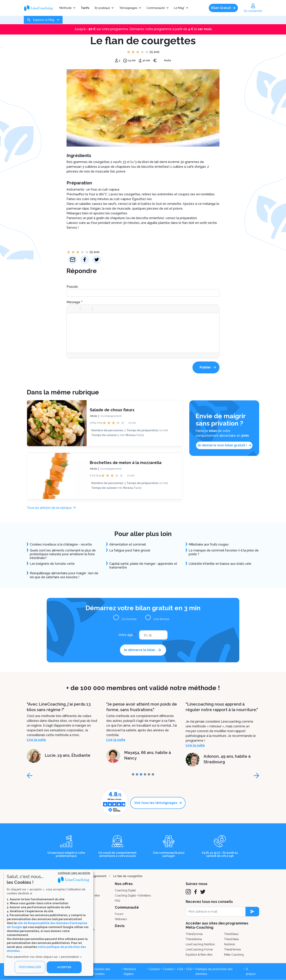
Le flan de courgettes (128, 876)
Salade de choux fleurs (112, 410)
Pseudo (72, 287)
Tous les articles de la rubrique (49, 508)
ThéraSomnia (194, 934)
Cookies (168, 969)
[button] (71, 309)
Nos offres (124, 884)
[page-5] (153, 774)
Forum (119, 914)
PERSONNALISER (30, 967)
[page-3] (145, 774)
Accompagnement (111, 416)
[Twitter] (203, 892)
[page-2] (141, 774)
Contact (154, 969)
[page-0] (133, 774)
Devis (120, 926)
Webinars (121, 919)
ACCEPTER (64, 967)
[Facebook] (196, 892)
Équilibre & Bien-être (199, 955)
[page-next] (256, 776)
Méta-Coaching (234, 955)
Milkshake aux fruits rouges (209, 544)
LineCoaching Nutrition (200, 944)
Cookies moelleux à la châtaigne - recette (61, 544)
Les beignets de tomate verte (52, 564)
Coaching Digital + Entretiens (133, 896)
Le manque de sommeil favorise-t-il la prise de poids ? (224, 552)
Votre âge (126, 635)
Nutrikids (230, 944)
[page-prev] (30, 776)
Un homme (131, 619)
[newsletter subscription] (252, 912)
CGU (189, 969)
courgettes (132, 194)
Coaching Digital (125, 890)
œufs (112, 204)
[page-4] (149, 774)
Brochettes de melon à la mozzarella (126, 462)
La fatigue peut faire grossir (130, 550)
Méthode (66, 8)
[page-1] (137, 774)
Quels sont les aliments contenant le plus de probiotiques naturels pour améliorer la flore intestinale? (63, 554)
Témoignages (128, 8)
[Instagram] (188, 892)
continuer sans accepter (74, 873)
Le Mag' (179, 8)
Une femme (159, 619)
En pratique (102, 8)
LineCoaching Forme (199, 949)
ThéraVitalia (231, 939)
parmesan (74, 209)
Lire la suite (36, 740)
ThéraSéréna (194, 939)
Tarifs (85, 8)
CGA (180, 969)
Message (73, 302)
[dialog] (49, 923)
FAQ (117, 901)
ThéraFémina (232, 949)
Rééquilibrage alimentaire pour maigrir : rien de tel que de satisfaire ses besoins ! (64, 575)
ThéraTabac (231, 934)
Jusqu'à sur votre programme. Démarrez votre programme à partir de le (143, 29)
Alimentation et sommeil (128, 544)
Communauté (156, 8)
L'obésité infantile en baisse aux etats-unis (220, 564)
